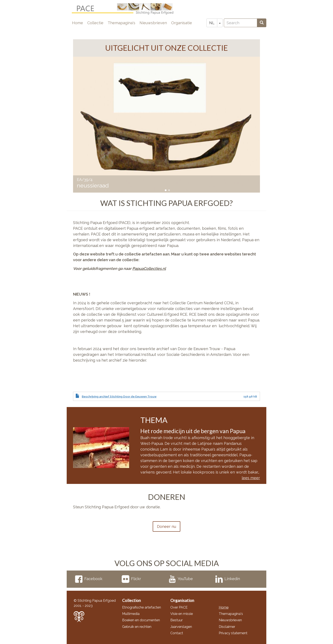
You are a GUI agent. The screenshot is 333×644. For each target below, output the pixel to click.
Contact (177, 633)
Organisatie (182, 23)
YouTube (181, 579)
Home (78, 23)
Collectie (95, 23)
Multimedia (131, 614)
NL (212, 23)
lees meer (251, 478)
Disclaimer (227, 627)
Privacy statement (233, 633)
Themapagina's (121, 23)
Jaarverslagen (181, 627)
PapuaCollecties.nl (149, 268)
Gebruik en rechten (137, 627)
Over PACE (179, 607)
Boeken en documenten (141, 620)
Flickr (131, 579)
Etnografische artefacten (142, 607)
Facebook (89, 579)
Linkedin (228, 579)
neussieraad (93, 185)
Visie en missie (182, 614)
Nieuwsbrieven (153, 23)
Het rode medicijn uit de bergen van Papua (193, 431)
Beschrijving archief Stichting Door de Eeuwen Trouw (119, 396)
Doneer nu (166, 526)
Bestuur (176, 620)
